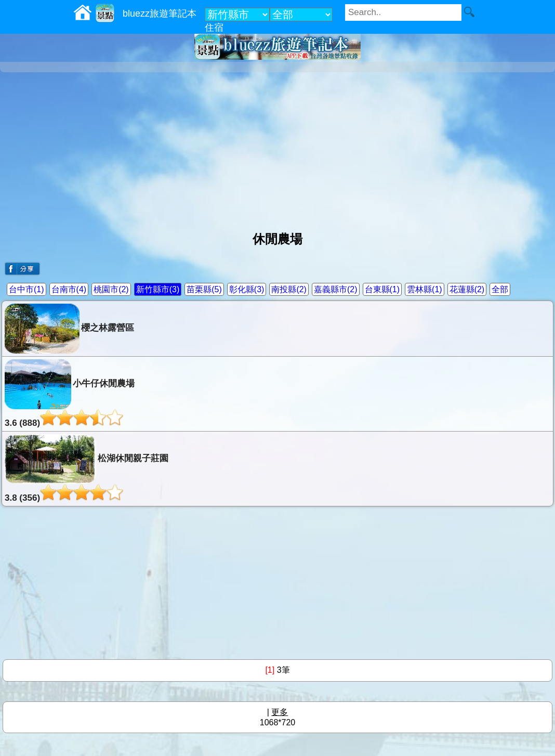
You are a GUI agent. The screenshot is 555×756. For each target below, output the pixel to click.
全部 (500, 289)
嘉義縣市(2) (336, 289)
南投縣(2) (289, 289)
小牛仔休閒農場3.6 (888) (70, 394)
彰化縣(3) (247, 289)
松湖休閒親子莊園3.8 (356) (87, 468)
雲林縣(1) (425, 289)
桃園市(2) (111, 289)
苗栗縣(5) (204, 289)
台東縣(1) (382, 289)
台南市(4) (69, 289)
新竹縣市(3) (158, 289)
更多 (280, 712)
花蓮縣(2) (467, 289)
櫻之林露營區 (69, 329)
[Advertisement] (277, 148)
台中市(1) (27, 289)
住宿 (214, 28)
